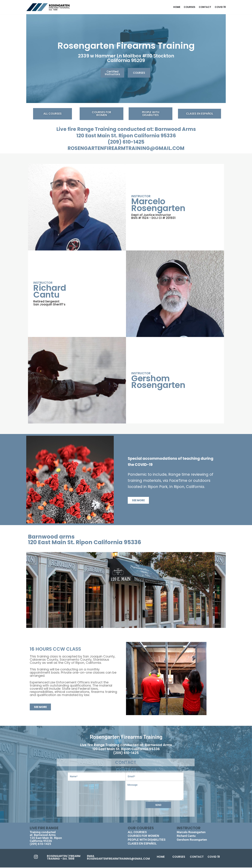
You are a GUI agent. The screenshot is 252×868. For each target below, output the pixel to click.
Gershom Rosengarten (192, 840)
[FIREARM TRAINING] (48, 7)
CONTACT (205, 7)
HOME (161, 857)
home (177, 7)
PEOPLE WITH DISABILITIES (147, 840)
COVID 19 (220, 7)
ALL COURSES (137, 832)
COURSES (190, 7)
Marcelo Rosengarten (191, 832)
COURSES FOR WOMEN (143, 836)
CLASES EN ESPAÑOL (142, 844)
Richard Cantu (186, 836)
